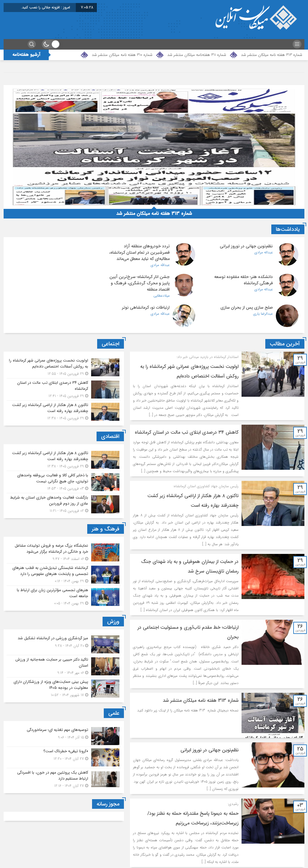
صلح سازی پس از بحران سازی (148, 277)
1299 (249, 856)
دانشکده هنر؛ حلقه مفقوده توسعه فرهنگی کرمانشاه (47, 249)
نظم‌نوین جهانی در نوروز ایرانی (246, 246)
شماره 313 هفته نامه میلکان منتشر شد (272, 55)
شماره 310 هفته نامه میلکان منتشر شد (122, 55)
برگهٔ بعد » (225, 856)
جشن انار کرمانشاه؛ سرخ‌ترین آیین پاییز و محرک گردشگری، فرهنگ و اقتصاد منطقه (243, 283)
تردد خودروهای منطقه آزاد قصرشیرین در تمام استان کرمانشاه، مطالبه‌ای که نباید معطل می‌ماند (144, 252)
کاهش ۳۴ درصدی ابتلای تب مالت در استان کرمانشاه (186, 404)
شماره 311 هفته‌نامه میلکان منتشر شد (197, 55)
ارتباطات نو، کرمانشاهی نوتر (52, 277)
